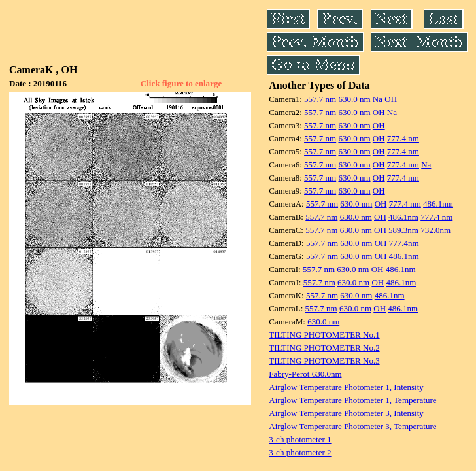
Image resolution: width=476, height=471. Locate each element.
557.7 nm (320, 99)
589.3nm (403, 230)
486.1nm (438, 204)
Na (378, 99)
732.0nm (435, 230)
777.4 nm (403, 138)
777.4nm (404, 243)
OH (391, 99)
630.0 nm (354, 99)
